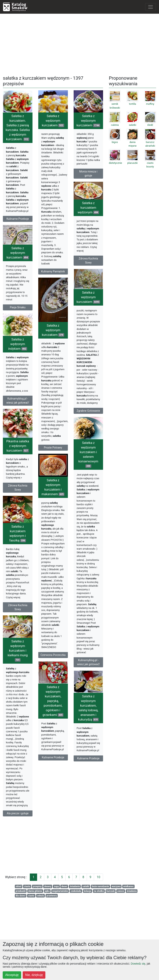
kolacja (87, 891)
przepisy (37, 886)
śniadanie (75, 886)
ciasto (31, 896)
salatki (86, 886)
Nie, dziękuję (34, 975)
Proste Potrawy (53, 452)
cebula (40, 896)
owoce (121, 891)
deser (64, 886)
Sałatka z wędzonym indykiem (18, 350)
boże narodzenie (100, 886)
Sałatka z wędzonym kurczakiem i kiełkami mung (29, 659)
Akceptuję (12, 975)
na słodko (99, 891)
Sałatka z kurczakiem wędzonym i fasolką (29, 541)
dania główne (35, 891)
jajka (47, 891)
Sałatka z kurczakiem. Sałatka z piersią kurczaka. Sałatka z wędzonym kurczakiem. (18, 128)
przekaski (21, 891)
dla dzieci (20, 896)
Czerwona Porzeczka (53, 661)
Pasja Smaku (18, 312)
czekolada (76, 891)
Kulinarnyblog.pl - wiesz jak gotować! (18, 407)
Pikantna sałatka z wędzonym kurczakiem (29, 452)
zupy (56, 886)
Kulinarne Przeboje (18, 219)
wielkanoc (128, 886)
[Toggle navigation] (151, 7)
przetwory (52, 896)
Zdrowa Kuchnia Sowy (88, 261)
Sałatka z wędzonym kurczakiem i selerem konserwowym (77, 462)
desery (48, 886)
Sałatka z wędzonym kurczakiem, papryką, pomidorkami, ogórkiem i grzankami (47, 713)
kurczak (111, 891)
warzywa (116, 886)
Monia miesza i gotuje (88, 174)
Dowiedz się (138, 964)
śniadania (132, 891)
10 (98, 877)
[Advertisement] (80, 44)
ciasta (27, 886)
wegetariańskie (60, 891)
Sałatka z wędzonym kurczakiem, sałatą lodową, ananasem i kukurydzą (83, 719)
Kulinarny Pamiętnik (53, 271)
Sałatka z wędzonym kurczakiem (53, 121)
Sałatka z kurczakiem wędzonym (88, 209)
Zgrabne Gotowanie (88, 413)
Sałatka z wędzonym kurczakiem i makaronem (53, 494)
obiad (18, 886)
